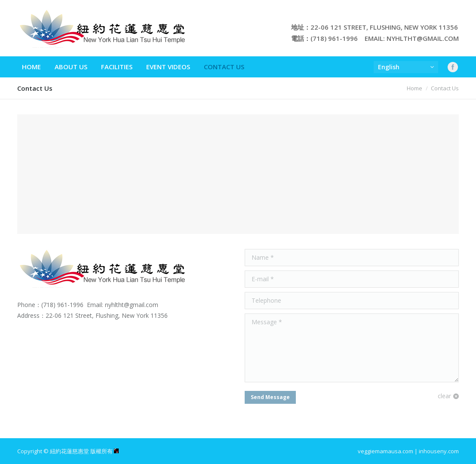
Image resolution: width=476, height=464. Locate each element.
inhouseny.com (439, 451)
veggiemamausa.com (385, 451)
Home (415, 88)
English (389, 67)
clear (444, 396)
